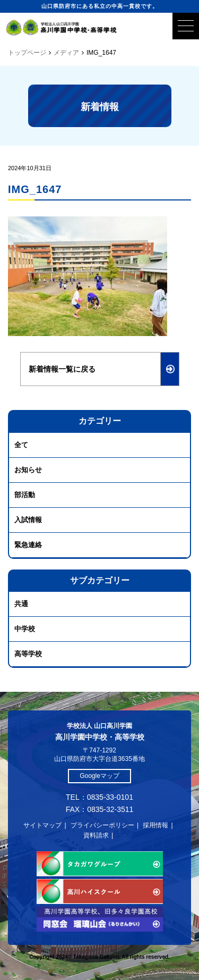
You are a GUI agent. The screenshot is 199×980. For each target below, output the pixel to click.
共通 (21, 604)
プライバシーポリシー (102, 825)
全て (21, 445)
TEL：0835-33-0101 (99, 797)
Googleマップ (99, 776)
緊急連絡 (28, 545)
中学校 (25, 629)
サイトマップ (42, 825)
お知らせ (28, 470)
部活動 (25, 495)
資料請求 (96, 835)
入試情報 (28, 520)
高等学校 (28, 654)
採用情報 (155, 825)
